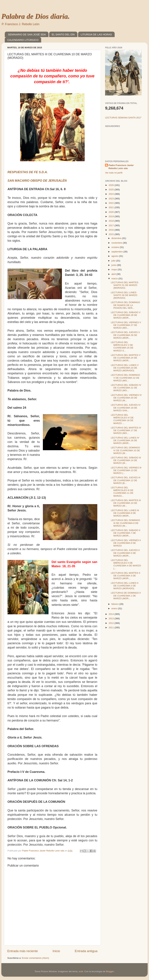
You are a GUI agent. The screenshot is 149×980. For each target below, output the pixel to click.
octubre (116, 247)
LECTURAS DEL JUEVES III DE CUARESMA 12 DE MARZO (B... (126, 480)
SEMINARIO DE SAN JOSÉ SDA (27, 34)
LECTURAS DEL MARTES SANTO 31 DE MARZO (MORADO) (125, 285)
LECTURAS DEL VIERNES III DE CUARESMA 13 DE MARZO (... (126, 470)
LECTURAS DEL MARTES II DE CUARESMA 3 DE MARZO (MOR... (126, 576)
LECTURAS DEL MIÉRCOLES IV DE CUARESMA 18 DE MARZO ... (122, 419)
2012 (112, 623)
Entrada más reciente (23, 951)
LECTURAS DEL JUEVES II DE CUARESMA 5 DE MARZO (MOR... (125, 553)
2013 (112, 618)
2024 (112, 194)
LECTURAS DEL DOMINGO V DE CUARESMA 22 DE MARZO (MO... (125, 378)
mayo (115, 269)
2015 (112, 234)
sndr (81, 971)
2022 (112, 203)
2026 (112, 185)
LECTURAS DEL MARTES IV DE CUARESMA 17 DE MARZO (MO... (126, 430)
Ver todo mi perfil (114, 173)
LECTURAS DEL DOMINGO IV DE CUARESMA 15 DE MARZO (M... (125, 450)
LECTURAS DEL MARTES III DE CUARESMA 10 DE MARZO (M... (126, 503)
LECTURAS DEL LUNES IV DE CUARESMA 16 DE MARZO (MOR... (125, 440)
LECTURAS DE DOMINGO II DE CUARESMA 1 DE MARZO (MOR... (126, 596)
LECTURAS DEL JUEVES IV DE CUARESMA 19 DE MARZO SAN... (126, 408)
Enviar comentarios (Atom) (36, 958)
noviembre (117, 243)
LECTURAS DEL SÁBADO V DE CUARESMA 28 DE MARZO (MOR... (126, 315)
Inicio (56, 951)
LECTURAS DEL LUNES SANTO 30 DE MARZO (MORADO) (124, 295)
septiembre (117, 252)
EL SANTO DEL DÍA (63, 34)
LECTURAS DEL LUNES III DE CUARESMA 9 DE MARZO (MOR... (125, 513)
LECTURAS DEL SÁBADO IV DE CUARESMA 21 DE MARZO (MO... (126, 388)
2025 (112, 190)
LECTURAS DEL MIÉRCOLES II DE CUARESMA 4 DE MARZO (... (126, 564)
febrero (115, 604)
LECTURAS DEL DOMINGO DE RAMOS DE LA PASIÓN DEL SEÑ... (125, 305)
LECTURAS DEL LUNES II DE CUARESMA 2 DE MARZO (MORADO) (125, 586)
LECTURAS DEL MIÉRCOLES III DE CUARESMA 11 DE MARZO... (122, 492)
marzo (115, 279)
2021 (112, 207)
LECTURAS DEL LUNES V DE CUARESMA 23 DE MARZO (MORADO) (125, 368)
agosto (115, 256)
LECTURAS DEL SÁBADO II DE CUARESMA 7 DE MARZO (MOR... (126, 533)
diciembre (117, 238)
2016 (112, 230)
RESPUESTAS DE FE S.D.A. (28, 172)
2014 (112, 614)
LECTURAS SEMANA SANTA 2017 (123, 118)
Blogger (110, 971)
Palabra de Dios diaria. (35, 16)
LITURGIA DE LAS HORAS (96, 34)
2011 (112, 628)
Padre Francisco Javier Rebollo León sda (121, 167)
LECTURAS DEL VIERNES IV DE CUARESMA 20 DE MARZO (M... (126, 398)
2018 (112, 221)
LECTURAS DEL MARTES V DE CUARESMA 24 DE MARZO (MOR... (126, 358)
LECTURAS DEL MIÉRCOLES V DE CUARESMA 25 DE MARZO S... (122, 346)
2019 (112, 216)
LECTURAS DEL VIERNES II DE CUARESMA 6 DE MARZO (126, 543)
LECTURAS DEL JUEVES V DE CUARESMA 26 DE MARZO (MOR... (125, 335)
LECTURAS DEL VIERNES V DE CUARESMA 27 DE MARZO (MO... (126, 325)
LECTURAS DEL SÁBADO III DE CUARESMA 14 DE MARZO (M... (126, 460)
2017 (112, 225)
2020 (112, 212)
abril (114, 274)
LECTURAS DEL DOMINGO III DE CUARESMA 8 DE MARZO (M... (125, 523)
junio (114, 265)
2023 (112, 199)
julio (114, 261)
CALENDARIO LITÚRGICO (23, 40)
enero (115, 608)
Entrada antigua (86, 951)
